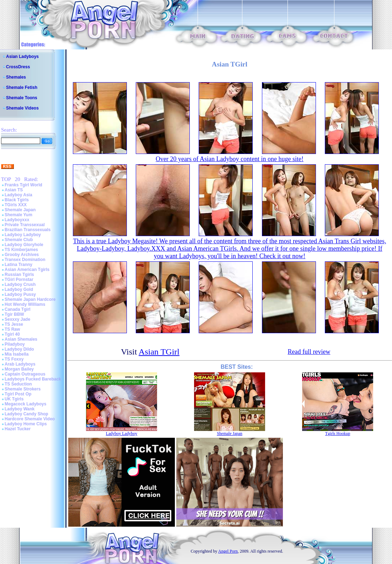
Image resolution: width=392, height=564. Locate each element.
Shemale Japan (20, 210)
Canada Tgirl (18, 309)
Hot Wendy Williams (25, 304)
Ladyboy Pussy (20, 294)
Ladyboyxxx (17, 220)
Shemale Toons (22, 98)
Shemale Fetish (22, 87)
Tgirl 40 (12, 334)
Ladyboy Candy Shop (26, 414)
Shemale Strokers (23, 389)
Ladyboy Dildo (19, 349)
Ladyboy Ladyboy (23, 235)
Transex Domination (25, 260)
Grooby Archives (22, 255)
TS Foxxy (14, 359)
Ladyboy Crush (20, 284)
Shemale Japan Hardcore (30, 299)
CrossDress (18, 67)
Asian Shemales (21, 339)
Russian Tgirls (19, 275)
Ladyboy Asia (18, 195)
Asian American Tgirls (27, 270)
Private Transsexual (25, 225)
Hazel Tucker (18, 429)
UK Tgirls (14, 399)
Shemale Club (19, 240)
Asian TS (14, 190)
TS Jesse (14, 324)
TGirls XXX (16, 205)
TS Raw (12, 329)
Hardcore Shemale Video (30, 419)
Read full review (309, 352)
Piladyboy (15, 344)
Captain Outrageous (25, 374)
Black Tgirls (17, 200)
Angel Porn (228, 551)
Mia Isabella (17, 354)
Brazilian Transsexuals (28, 230)
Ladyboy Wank (20, 409)
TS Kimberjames (21, 250)
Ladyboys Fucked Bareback (33, 379)
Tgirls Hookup (338, 433)
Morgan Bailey (19, 369)
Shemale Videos (22, 108)
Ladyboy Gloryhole (24, 245)
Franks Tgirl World (23, 185)
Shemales (16, 77)
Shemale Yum (18, 215)
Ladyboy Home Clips (26, 424)
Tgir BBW (14, 314)
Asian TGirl (159, 352)
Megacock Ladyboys (25, 404)
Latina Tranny (18, 265)
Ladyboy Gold (19, 289)
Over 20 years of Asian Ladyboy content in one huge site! (230, 159)
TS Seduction (18, 384)
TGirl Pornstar (19, 280)
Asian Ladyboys (22, 57)
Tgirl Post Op (18, 394)
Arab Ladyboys (20, 364)
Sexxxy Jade (17, 319)
